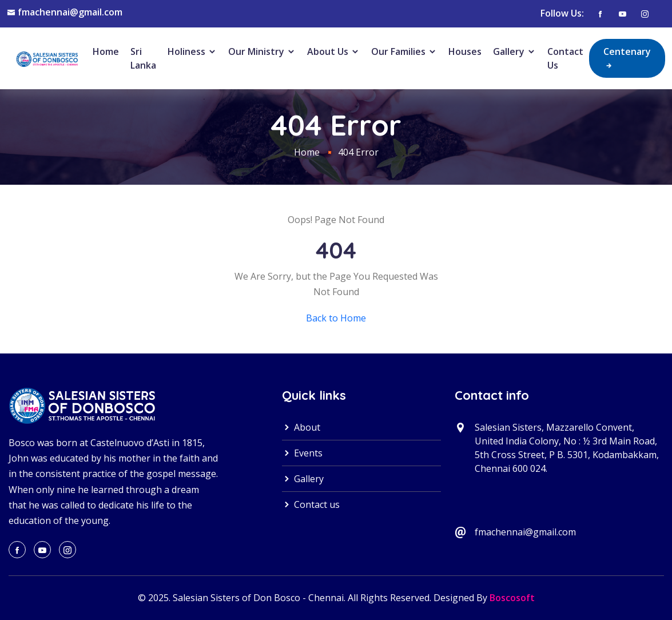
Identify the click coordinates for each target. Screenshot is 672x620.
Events (302, 453)
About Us (333, 51)
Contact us (311, 504)
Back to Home (336, 318)
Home (106, 51)
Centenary (627, 58)
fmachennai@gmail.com (70, 12)
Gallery (514, 51)
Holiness (192, 51)
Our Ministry (262, 51)
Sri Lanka (143, 58)
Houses (465, 51)
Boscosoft (512, 598)
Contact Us (565, 58)
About (301, 427)
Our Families (404, 51)
